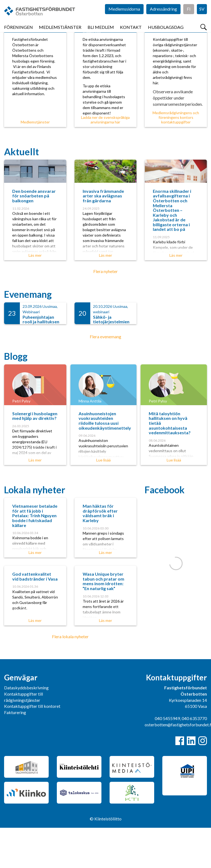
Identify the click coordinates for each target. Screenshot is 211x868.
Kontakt (131, 32)
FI (189, 16)
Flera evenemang (105, 377)
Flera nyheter (105, 311)
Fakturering (15, 753)
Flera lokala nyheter (70, 677)
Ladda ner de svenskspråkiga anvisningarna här (105, 160)
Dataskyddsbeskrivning (26, 728)
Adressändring (163, 16)
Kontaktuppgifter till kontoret (32, 746)
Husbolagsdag (166, 32)
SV (202, 16)
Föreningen (18, 32)
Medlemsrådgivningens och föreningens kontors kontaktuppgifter (176, 158)
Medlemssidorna (124, 16)
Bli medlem (101, 32)
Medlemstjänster (60, 32)
